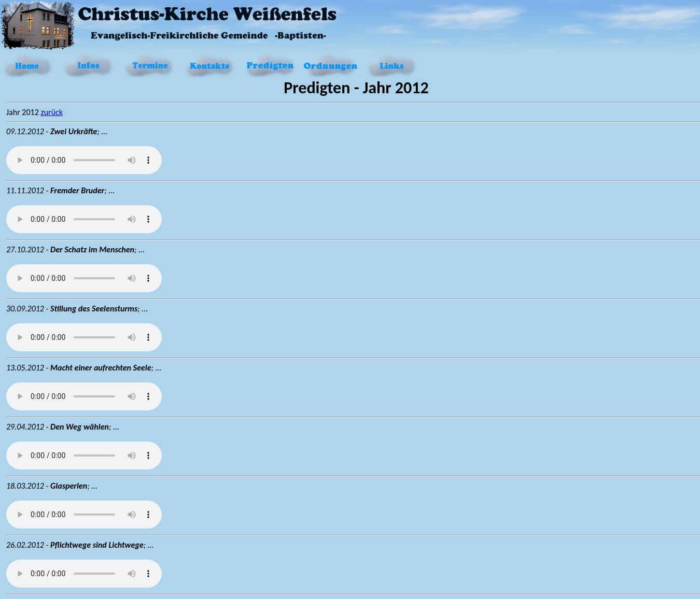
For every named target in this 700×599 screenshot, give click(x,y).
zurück (52, 112)
